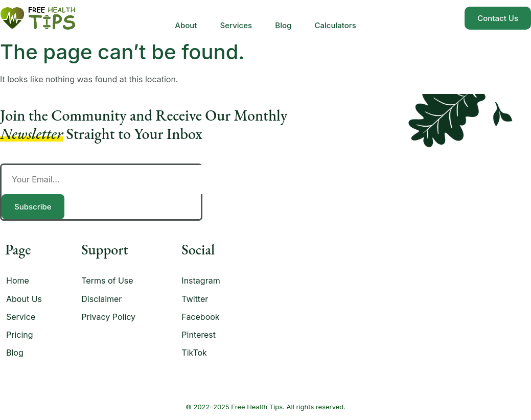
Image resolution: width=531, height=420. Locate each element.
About (182, 18)
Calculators (339, 18)
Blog (285, 18)
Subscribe (33, 207)
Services (235, 18)
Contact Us (498, 18)
